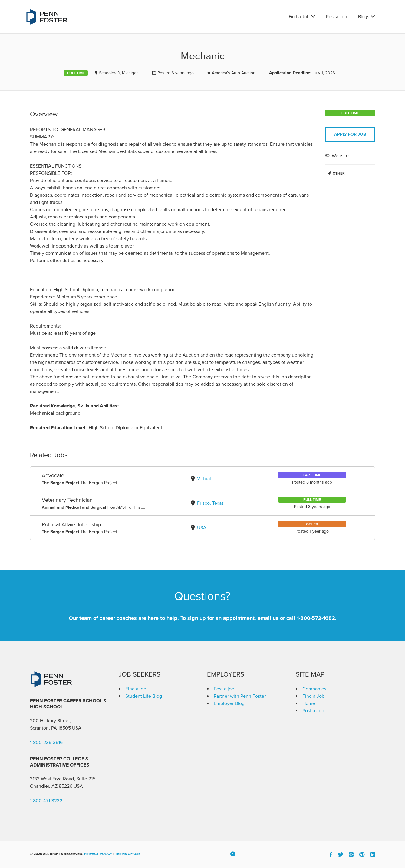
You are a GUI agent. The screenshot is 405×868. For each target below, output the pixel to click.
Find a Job (299, 17)
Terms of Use (128, 854)
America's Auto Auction (234, 73)
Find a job (136, 689)
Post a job (224, 689)
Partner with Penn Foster (240, 696)
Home (309, 703)
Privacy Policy (98, 854)
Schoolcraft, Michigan (119, 73)
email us (268, 618)
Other (339, 173)
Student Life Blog (144, 696)
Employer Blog (229, 703)
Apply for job (350, 134)
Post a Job (337, 17)
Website (340, 156)
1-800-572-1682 (316, 618)
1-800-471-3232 (46, 801)
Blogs (364, 17)
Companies (314, 689)
